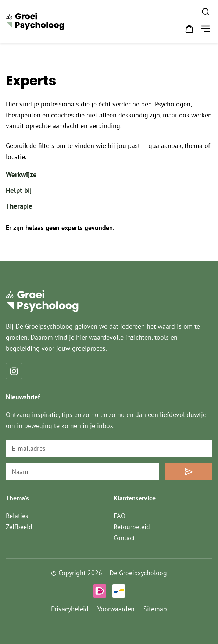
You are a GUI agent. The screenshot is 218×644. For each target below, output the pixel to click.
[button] (206, 29)
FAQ (119, 516)
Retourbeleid (132, 527)
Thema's (17, 498)
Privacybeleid (70, 609)
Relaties (17, 516)
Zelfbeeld (19, 527)
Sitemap (155, 609)
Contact (124, 538)
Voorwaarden (116, 609)
